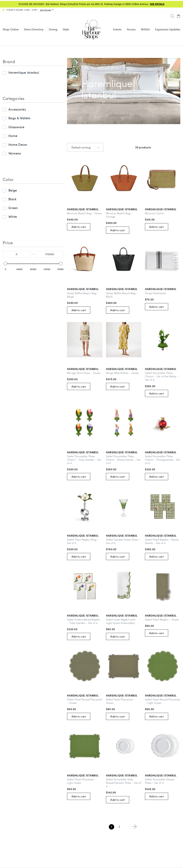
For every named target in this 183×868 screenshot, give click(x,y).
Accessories (17, 109)
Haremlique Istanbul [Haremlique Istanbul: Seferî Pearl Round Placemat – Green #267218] (83, 696)
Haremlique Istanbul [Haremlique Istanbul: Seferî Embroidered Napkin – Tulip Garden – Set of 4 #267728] (83, 616)
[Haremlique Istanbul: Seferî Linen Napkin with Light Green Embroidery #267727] (124, 586)
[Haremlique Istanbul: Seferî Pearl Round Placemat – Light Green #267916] (163, 666)
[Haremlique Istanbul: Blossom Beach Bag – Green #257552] (85, 180)
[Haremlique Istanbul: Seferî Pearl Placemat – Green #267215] (124, 666)
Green (13, 208)
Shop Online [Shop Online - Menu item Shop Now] (11, 29)
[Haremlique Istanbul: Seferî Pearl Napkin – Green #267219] (163, 586)
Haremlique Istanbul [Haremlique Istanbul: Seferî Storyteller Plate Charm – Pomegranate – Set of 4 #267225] (161, 452)
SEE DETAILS (157, 4)
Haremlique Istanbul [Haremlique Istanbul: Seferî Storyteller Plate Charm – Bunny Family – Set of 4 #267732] (122, 452)
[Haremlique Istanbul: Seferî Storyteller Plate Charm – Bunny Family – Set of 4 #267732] (124, 423)
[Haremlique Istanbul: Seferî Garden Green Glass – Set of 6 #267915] (124, 506)
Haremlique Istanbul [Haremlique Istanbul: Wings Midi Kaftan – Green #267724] (122, 369)
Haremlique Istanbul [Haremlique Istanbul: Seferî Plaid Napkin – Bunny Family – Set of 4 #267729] (161, 536)
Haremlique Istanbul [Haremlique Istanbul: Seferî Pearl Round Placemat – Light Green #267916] (161, 696)
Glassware (16, 127)
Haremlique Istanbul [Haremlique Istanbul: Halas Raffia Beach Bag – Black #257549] (122, 289)
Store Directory (34, 29)
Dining (53, 29)
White (13, 216)
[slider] (5, 264)
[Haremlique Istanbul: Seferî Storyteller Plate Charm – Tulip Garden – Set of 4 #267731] (85, 423)
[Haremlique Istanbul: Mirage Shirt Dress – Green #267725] (85, 340)
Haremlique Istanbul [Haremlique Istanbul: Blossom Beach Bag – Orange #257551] (122, 209)
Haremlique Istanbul (24, 72)
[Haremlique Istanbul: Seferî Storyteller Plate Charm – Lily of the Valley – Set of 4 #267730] (163, 340)
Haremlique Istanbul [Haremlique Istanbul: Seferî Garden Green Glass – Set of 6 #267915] (122, 536)
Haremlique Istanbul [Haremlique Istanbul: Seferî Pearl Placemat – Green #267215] (122, 696)
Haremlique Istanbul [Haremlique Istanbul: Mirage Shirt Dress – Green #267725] (83, 369)
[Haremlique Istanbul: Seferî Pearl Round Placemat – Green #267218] (85, 666)
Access (131, 29)
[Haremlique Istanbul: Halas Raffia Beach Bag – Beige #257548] (85, 260)
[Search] (172, 16)
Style (66, 29)
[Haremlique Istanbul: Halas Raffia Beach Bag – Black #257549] (124, 260)
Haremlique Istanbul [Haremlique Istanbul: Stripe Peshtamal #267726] (161, 289)
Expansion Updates (168, 29)
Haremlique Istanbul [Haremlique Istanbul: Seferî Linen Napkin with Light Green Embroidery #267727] (122, 616)
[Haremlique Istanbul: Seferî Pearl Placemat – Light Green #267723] (85, 746)
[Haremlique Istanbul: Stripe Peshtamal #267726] (163, 260)
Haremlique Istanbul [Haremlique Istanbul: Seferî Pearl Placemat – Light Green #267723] (83, 775)
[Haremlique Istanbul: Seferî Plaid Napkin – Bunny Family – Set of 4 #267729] (163, 506)
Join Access (46, 10)
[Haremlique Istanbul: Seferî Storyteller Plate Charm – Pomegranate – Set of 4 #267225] (163, 423)
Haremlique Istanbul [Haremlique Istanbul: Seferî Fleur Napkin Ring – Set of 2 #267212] (83, 536)
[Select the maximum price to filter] (50, 254)
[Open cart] (179, 16)
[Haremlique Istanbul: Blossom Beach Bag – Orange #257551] (124, 180)
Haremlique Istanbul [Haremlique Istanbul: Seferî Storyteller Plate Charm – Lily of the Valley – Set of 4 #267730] (161, 369)
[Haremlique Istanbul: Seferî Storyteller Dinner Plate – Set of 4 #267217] (163, 746)
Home (13, 136)
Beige (13, 190)
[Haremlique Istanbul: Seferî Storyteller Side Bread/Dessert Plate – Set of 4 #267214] (124, 746)
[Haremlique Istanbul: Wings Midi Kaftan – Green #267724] (124, 340)
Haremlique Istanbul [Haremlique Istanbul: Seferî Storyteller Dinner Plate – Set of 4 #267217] (161, 775)
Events (117, 29)
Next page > (134, 827)
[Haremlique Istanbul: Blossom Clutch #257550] (163, 180)
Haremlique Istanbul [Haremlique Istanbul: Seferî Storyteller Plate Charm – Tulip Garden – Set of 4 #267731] (83, 452)
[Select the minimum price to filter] (17, 254)
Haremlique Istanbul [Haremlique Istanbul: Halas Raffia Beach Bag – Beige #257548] (83, 289)
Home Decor (18, 144)
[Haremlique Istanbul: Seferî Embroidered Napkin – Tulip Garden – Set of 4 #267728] (85, 586)
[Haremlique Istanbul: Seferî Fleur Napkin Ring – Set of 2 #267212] (85, 506)
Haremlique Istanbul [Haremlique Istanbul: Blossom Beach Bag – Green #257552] (83, 209)
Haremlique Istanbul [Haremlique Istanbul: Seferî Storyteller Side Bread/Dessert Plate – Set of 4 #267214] (122, 775)
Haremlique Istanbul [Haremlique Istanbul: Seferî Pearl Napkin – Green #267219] (161, 616)
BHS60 (145, 29)
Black (12, 199)
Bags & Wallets (19, 118)
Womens (15, 153)
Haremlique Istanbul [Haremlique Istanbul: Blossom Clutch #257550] (161, 209)
